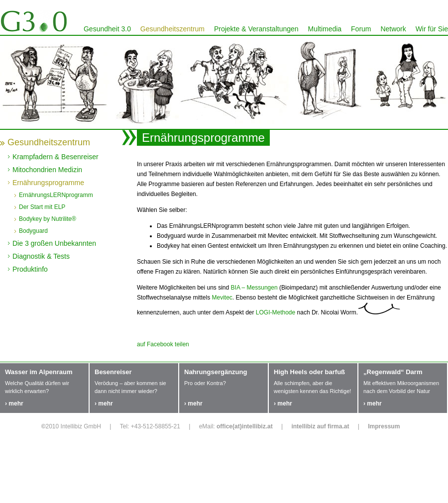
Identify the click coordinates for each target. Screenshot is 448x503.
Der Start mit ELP (42, 207)
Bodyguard (33, 231)
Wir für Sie (432, 29)
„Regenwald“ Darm (393, 372)
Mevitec (222, 298)
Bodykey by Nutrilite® (48, 219)
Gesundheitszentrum (172, 29)
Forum (361, 29)
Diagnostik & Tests (41, 256)
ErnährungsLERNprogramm (56, 195)
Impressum (384, 426)
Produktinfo (30, 269)
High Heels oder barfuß (309, 372)
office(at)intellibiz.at (245, 426)
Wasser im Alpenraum (39, 372)
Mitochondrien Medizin (47, 170)
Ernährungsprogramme (48, 183)
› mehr (14, 403)
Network (393, 29)
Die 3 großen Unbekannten (54, 243)
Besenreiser (113, 372)
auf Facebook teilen (163, 344)
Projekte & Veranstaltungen (256, 29)
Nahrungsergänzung (216, 372)
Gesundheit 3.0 (107, 29)
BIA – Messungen (254, 288)
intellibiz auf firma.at (320, 426)
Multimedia (325, 29)
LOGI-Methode (276, 312)
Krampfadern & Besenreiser (56, 157)
